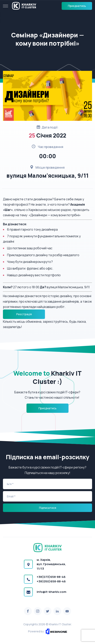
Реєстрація (24, 314)
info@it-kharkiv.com (52, 592)
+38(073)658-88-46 (51, 577)
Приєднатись (77, 6)
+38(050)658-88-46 (51, 581)
